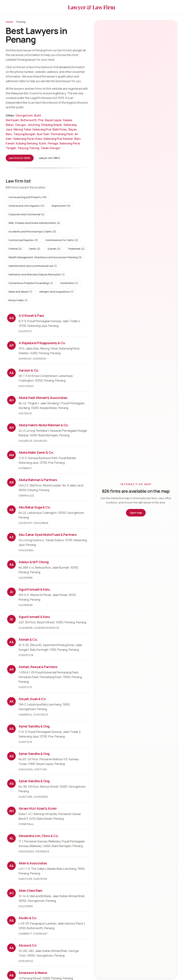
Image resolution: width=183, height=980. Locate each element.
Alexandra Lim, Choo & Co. (39, 836)
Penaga (53, 143)
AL (12, 838)
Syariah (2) (54, 249)
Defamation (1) (69, 283)
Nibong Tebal (22, 129)
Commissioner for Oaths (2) (62, 240)
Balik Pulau (60, 129)
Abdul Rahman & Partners (38, 480)
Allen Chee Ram (30, 891)
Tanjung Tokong (28, 148)
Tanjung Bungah (24, 134)
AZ (12, 537)
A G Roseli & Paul (31, 316)
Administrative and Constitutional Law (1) (33, 266)
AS (12, 729)
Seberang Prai (42, 129)
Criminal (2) (15, 249)
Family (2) (35, 249)
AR (12, 482)
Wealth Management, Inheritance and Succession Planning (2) (45, 257)
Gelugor (21, 125)
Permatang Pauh (62, 134)
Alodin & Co (27, 918)
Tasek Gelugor (50, 148)
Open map (136, 513)
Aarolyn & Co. (29, 370)
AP (12, 345)
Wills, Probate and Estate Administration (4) (34, 223)
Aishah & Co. (28, 639)
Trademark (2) (76, 249)
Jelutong (34, 125)
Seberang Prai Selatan (58, 139)
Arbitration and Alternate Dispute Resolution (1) (37, 274)
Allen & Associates (33, 863)
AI (11, 592)
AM (11, 455)
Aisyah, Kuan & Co (32, 699)
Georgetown (24, 115)
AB (11, 510)
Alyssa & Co (28, 945)
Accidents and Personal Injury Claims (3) (32, 231)
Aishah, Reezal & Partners (38, 667)
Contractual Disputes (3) (23, 240)
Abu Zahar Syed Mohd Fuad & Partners (48, 535)
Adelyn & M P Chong (34, 562)
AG (12, 318)
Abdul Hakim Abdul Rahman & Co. (44, 425)
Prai (41, 120)
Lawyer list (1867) (50, 158)
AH (11, 400)
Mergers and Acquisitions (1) (57, 292)
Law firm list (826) (20, 158)
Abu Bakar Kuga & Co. (35, 507)
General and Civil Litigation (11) (26, 206)
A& (12, 373)
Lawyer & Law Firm (91, 7)
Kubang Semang (27, 143)
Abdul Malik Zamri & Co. (36, 452)
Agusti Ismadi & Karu (34, 589)
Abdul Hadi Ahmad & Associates (43, 398)
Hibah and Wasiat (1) (20, 292)
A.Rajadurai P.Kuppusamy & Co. (42, 343)
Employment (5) (61, 206)
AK (12, 701)
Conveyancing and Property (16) (28, 197)
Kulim (43, 143)
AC (12, 893)
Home (9, 22)
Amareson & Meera (33, 973)
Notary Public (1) (18, 300)
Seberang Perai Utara (28, 139)
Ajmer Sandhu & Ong (34, 726)
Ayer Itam (43, 134)
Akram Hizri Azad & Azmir (38, 808)
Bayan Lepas (53, 120)
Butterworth (29, 120)
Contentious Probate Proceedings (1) (31, 283)
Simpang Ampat (52, 125)
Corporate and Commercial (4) (26, 214)
